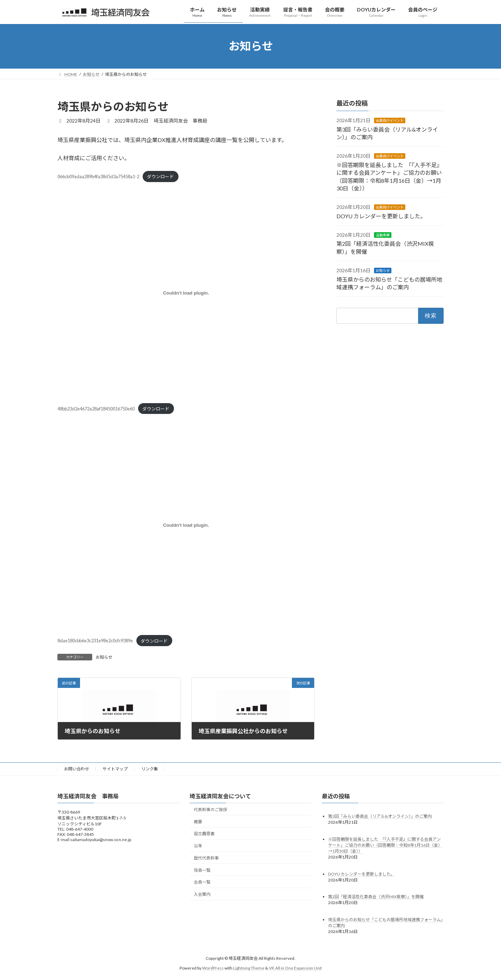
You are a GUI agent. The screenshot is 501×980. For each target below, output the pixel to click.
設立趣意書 (204, 834)
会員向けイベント (390, 120)
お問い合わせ (77, 769)
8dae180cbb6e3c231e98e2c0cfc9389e (95, 641)
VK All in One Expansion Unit (295, 968)
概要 (198, 821)
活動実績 (383, 235)
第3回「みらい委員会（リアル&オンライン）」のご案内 (380, 816)
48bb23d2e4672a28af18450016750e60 (96, 409)
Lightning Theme (249, 968)
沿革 (198, 846)
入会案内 (202, 894)
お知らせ (104, 657)
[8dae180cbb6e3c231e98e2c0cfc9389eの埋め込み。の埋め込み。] (186, 525)
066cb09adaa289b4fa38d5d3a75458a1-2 (98, 177)
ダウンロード (160, 177)
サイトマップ (115, 769)
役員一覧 (202, 870)
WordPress (213, 968)
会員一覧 (202, 882)
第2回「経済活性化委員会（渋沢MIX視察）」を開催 (376, 897)
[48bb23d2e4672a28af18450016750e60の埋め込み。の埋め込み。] (186, 293)
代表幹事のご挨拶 (210, 810)
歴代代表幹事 (206, 858)
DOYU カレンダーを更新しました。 (381, 216)
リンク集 (150, 769)
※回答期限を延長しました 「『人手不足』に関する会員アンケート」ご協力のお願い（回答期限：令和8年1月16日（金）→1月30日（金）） (385, 845)
